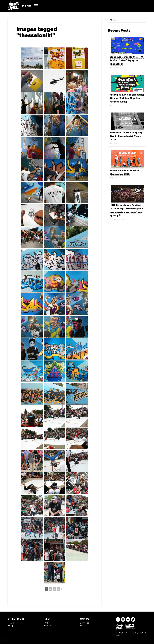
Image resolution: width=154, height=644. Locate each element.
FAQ (46, 623)
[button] (29, 6)
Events (48, 625)
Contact (84, 623)
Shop (11, 625)
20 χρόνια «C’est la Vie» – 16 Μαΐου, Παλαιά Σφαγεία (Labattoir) (127, 60)
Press (83, 625)
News (11, 623)
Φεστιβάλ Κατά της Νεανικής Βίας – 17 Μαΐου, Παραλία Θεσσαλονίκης (127, 98)
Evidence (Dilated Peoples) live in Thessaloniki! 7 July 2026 (126, 136)
